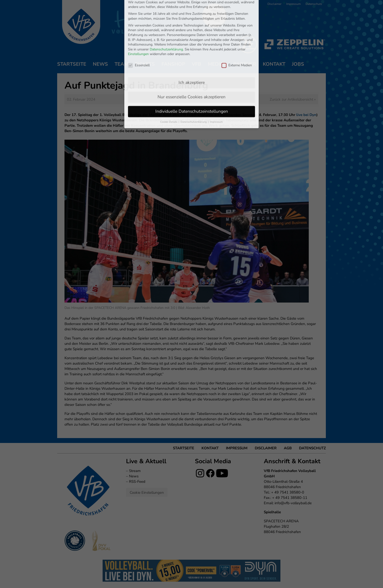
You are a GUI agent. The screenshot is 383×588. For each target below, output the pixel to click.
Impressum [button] (216, 90)
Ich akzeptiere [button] (192, 51)
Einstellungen (138, 23)
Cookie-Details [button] (169, 90)
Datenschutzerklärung (166, 18)
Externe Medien (237, 34)
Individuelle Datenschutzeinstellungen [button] (192, 80)
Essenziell (139, 34)
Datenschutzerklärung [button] (194, 90)
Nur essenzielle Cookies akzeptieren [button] (191, 65)
